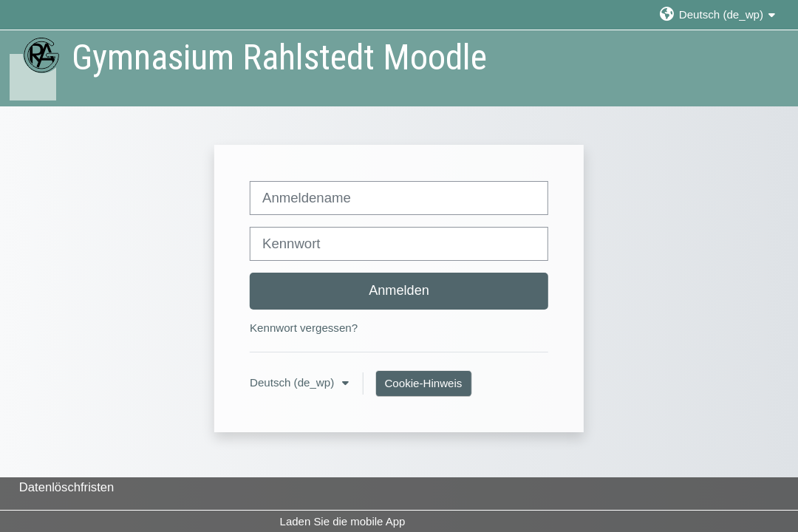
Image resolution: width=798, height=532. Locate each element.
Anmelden (399, 290)
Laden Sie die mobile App (343, 521)
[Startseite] (34, 68)
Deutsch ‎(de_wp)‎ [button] (293, 382)
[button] (717, 14)
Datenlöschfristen (66, 487)
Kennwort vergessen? (304, 328)
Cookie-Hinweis (423, 383)
